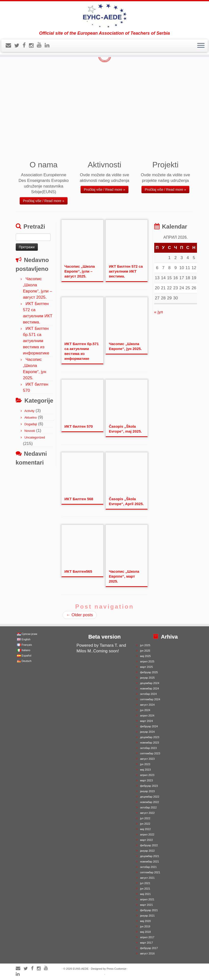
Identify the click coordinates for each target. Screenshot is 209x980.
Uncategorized (35, 437)
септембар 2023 (150, 753)
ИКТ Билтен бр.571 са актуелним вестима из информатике (36, 341)
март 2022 (146, 840)
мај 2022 (145, 829)
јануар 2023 (147, 791)
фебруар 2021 (149, 910)
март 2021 (146, 905)
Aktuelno (31, 417)
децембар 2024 (150, 683)
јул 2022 (145, 818)
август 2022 (147, 813)
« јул (159, 312)
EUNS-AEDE (81, 969)
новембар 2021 (149, 862)
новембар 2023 (149, 743)
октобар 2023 (148, 748)
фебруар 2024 (149, 726)
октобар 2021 (148, 867)
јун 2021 (145, 889)
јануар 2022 (147, 851)
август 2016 (147, 953)
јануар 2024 (147, 732)
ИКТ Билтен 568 (79, 499)
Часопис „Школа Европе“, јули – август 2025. (80, 271)
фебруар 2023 (149, 786)
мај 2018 (145, 932)
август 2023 (147, 759)
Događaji (31, 424)
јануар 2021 (147, 916)
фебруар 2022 (149, 845)
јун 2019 (145, 926)
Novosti (30, 431)
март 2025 (146, 667)
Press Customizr (117, 969)
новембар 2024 (149, 688)
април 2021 (147, 899)
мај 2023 (145, 770)
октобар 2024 (148, 694)
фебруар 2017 (149, 948)
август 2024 (147, 705)
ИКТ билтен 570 (79, 426)
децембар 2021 (150, 856)
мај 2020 (145, 921)
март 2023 (146, 780)
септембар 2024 (150, 699)
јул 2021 (145, 883)
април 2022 (147, 834)
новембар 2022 (149, 802)
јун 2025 (145, 651)
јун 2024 (145, 710)
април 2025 (147, 661)
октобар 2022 (148, 807)
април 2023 (147, 775)
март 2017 (146, 943)
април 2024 (147, 716)
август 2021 (147, 878)
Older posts (80, 615)
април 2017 (147, 937)
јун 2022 (145, 824)
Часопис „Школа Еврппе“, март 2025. (124, 576)
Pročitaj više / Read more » (43, 201)
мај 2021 (145, 894)
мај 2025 (145, 656)
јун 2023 (145, 764)
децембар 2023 (150, 737)
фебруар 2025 (149, 672)
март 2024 (146, 721)
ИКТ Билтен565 (78, 571)
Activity (29, 411)
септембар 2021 (150, 872)
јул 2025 (145, 645)
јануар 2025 (147, 678)
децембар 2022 (150, 797)
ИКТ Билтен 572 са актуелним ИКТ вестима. (126, 271)
